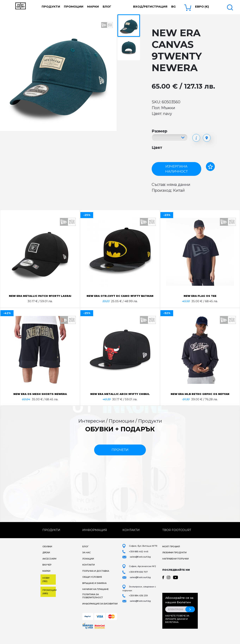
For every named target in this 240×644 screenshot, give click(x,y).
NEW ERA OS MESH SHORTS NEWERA (40, 398)
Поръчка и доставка (96, 580)
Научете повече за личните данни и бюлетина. (177, 628)
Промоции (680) (49, 601)
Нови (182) (46, 589)
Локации (88, 568)
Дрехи (46, 562)
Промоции (74, 6)
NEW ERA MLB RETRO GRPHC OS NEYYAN (200, 398)
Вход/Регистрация (150, 6)
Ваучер (47, 574)
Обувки (47, 556)
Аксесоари (49, 568)
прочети (120, 459)
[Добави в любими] (210, 167)
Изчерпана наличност (176, 169)
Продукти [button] (51, 6)
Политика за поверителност (93, 605)
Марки (93, 6)
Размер (160, 131)
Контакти (89, 574)
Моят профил (171, 556)
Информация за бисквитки (100, 613)
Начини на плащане (95, 598)
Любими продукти (174, 562)
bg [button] (173, 6)
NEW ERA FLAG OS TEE (200, 296)
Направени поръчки (175, 568)
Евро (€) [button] (202, 6)
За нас (86, 562)
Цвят (157, 148)
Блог (107, 6)
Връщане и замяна (94, 592)
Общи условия (92, 586)
